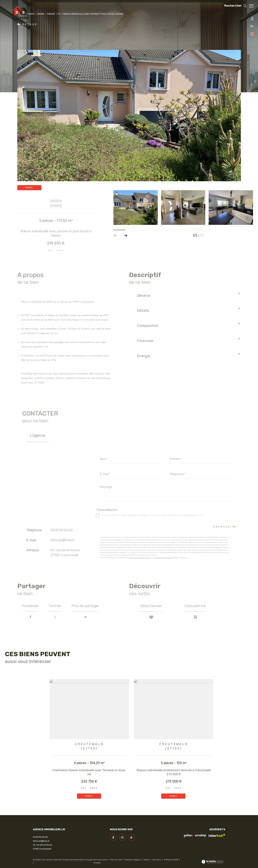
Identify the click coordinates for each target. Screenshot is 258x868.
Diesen (41, 14)
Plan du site (116, 860)
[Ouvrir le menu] (251, 6)
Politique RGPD (171, 860)
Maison (51, 14)
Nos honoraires (100, 860)
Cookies (97, 863)
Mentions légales (133, 860)
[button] (126, 235)
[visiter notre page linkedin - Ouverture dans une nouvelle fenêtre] (131, 837)
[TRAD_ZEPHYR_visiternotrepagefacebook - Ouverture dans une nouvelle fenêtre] (113, 837)
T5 (59, 14)
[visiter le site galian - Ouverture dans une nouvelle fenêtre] (195, 836)
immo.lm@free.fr (63, 540)
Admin (147, 860)
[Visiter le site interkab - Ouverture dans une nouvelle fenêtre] (217, 835)
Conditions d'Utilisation (163, 558)
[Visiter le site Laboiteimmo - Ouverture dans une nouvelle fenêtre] (212, 862)
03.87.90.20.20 (62, 530)
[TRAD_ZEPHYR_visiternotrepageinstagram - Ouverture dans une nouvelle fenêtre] (122, 837)
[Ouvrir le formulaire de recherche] (234, 6)
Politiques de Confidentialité (139, 558)
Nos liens (157, 860)
